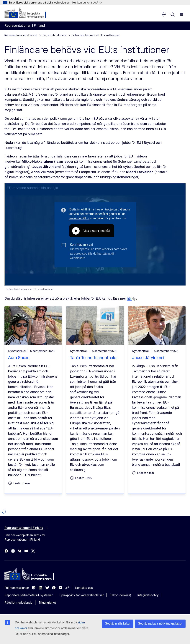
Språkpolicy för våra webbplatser (81, 595)
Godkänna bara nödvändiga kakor (160, 624)
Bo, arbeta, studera (54, 35)
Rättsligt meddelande (18, 602)
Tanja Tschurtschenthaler (94, 358)
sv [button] (164, 14)
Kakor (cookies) (120, 595)
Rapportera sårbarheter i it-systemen (29, 595)
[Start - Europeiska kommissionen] (27, 13)
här (129, 298)
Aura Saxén (19, 358)
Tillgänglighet (47, 602)
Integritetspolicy (148, 595)
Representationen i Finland (21, 35)
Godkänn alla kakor (118, 624)
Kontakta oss (84, 588)
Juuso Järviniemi (148, 358)
